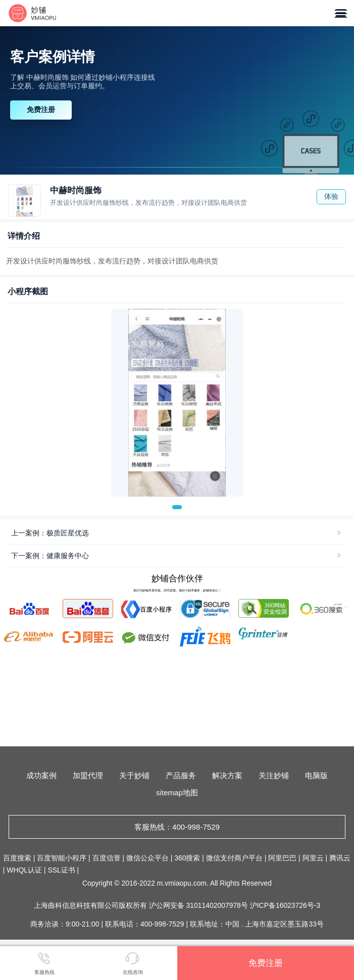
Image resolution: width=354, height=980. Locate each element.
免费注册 (41, 110)
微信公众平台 (147, 858)
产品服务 (181, 775)
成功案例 (41, 775)
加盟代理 (88, 775)
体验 (331, 196)
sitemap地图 (177, 793)
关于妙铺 (134, 775)
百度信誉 (107, 858)
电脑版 (316, 775)
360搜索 (187, 858)
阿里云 (313, 858)
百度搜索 (17, 858)
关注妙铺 (274, 775)
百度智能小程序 (62, 858)
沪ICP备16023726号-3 (285, 905)
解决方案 (227, 775)
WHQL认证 (24, 870)
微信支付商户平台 (234, 858)
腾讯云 (340, 858)
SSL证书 (61, 870)
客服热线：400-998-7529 (177, 827)
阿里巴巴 (282, 858)
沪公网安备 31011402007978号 (199, 905)
